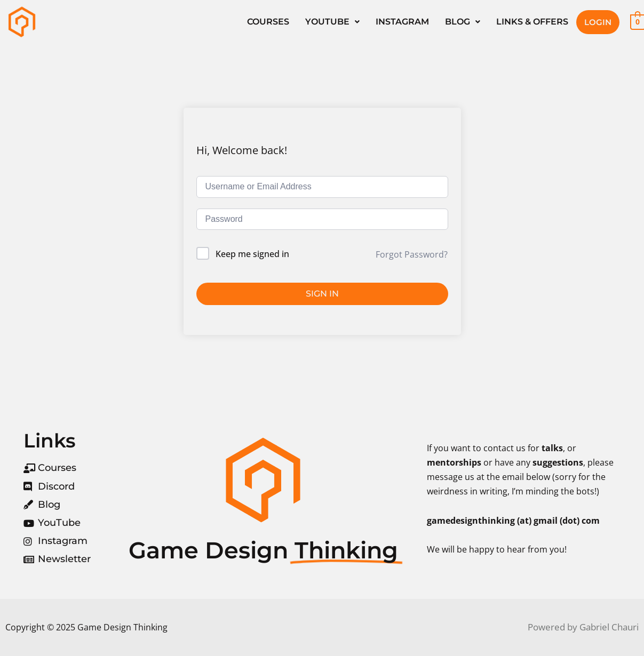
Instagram (402, 22)
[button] (332, 22)
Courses (268, 22)
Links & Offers (532, 22)
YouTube (332, 22)
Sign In (322, 294)
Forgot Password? (412, 254)
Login (598, 22)
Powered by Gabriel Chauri (583, 627)
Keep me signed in (252, 254)
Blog (463, 22)
